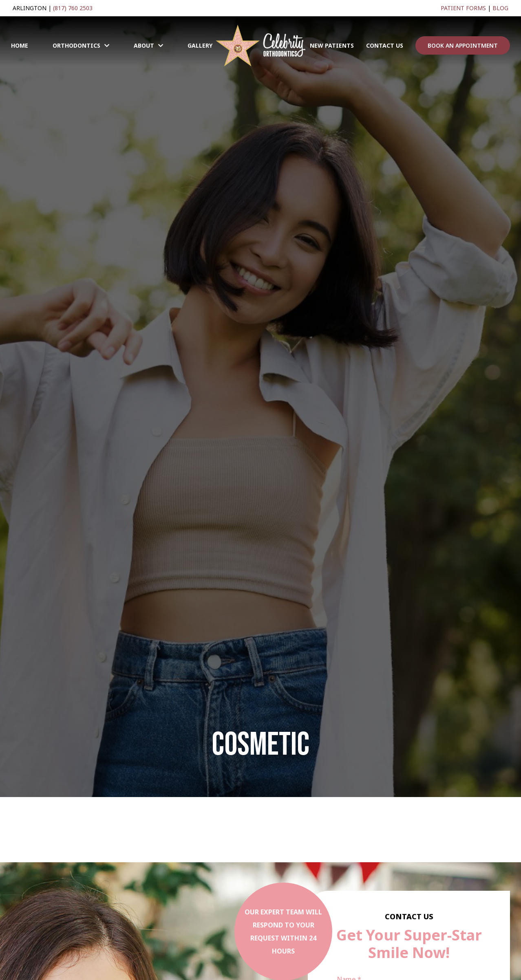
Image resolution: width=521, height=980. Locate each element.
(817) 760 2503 (73, 8)
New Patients (332, 45)
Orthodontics (76, 45)
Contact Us (385, 45)
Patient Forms (463, 8)
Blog (500, 8)
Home (20, 45)
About (144, 45)
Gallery (200, 45)
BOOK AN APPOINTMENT (463, 45)
